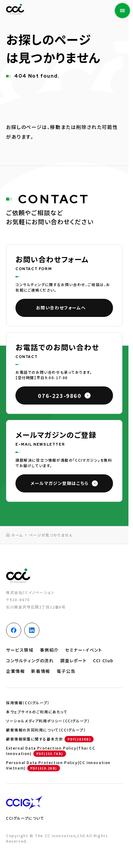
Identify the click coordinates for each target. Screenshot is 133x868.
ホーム (17, 535)
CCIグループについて (25, 818)
